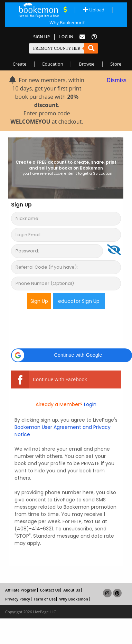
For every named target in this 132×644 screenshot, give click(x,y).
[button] (72, 355)
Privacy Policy (18, 599)
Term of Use (45, 599)
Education (53, 64)
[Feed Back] (82, 37)
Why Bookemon (74, 599)
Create (20, 64)
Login (89, 404)
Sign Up (41, 37)
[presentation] (64, 328)
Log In (66, 37)
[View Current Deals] (65, 10)
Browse (87, 64)
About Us (72, 590)
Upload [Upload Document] (94, 10)
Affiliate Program (21, 590)
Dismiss (117, 80)
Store (116, 64)
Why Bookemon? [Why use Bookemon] (67, 22)
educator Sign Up (79, 301)
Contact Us (50, 590)
